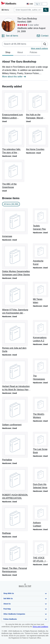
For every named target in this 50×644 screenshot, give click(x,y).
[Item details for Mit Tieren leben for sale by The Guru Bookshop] (40, 293)
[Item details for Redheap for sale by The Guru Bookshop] (16, 520)
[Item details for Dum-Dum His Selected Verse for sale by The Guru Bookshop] (40, 478)
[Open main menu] (6, 10)
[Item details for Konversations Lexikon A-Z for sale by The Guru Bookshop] (40, 331)
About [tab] (20, 53)
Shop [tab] (8, 53)
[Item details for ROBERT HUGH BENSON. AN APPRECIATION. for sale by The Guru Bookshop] (16, 483)
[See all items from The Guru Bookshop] (10, 36)
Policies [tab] (33, 53)
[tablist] (21, 53)
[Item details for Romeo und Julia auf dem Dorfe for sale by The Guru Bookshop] (16, 337)
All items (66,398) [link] (11, 204)
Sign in (38, 4)
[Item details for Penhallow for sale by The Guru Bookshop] (16, 447)
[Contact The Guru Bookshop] (43, 36)
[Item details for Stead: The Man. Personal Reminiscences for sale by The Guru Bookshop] (16, 557)
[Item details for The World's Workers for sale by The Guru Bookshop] (40, 408)
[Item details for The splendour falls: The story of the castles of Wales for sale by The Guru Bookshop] (13, 140)
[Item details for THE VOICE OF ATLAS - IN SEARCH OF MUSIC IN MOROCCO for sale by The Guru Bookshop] (40, 552)
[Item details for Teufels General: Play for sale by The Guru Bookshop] (40, 220)
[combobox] (29, 10)
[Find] (46, 10)
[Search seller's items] (19, 44)
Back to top (25, 586)
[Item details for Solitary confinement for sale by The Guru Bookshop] (16, 412)
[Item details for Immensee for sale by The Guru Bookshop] (16, 223)
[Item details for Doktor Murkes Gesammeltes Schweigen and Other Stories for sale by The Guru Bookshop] (16, 260)
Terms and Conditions (40, 627)
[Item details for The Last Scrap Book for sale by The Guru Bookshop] (40, 443)
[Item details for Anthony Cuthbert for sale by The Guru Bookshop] (40, 516)
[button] (45, 44)
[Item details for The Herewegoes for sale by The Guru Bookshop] (40, 370)
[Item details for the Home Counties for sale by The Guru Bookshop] (37, 138)
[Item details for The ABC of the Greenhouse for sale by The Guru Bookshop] (13, 174)
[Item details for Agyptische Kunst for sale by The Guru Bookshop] (40, 255)
